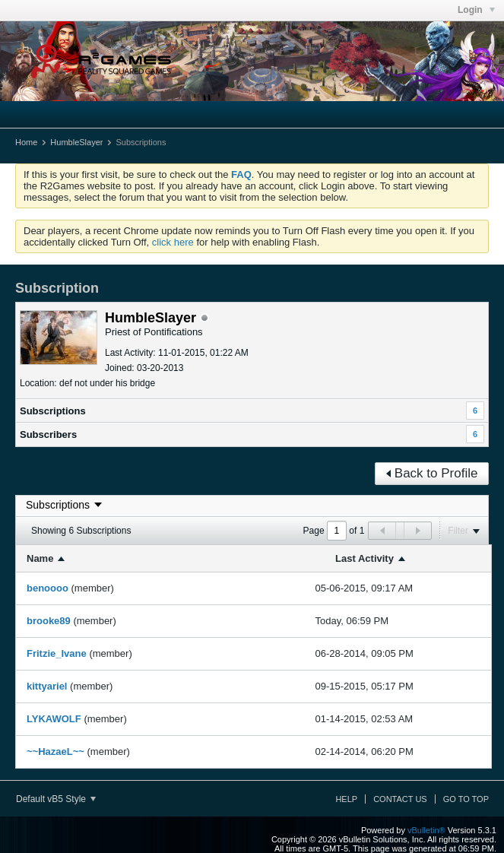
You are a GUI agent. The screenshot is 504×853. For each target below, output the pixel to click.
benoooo (48, 588)
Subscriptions (53, 411)
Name (40, 558)
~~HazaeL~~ (55, 752)
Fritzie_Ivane (57, 653)
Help (346, 799)
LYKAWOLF (54, 719)
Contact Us (400, 799)
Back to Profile (432, 473)
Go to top (466, 799)
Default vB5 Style (56, 799)
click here (173, 242)
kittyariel (47, 686)
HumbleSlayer (76, 142)
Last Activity (365, 558)
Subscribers (48, 434)
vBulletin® (426, 830)
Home (26, 142)
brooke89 (49, 621)
